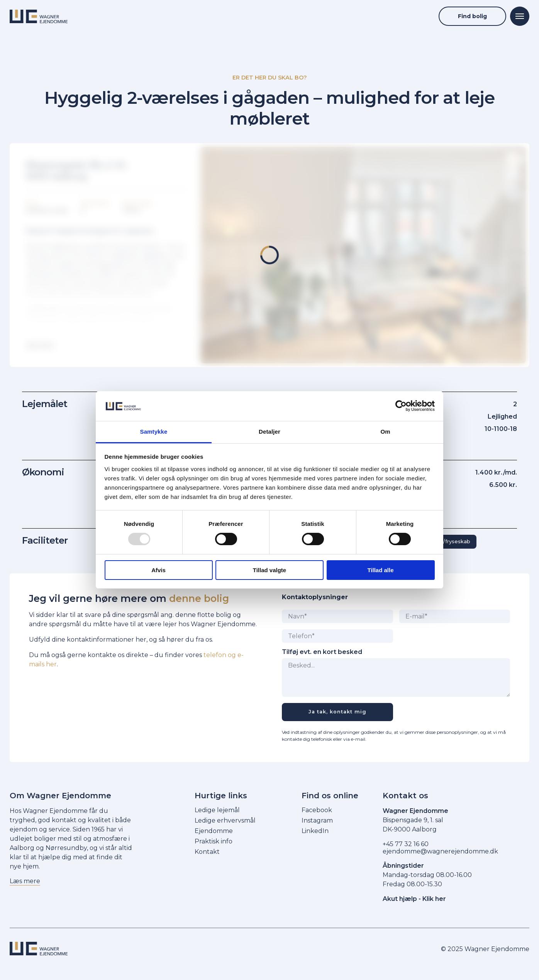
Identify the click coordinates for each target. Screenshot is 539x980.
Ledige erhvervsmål (225, 820)
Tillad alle (380, 570)
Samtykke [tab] (154, 432)
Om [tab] (385, 432)
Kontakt (207, 852)
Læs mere (25, 881)
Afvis (158, 570)
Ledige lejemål (217, 810)
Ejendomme (214, 831)
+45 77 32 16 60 (406, 844)
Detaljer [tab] (269, 432)
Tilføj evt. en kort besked (322, 652)
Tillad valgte (269, 570)
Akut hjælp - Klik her (414, 899)
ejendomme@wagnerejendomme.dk (440, 851)
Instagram (317, 820)
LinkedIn (315, 831)
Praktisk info (214, 841)
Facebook (317, 810)
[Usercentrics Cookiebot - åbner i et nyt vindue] (401, 406)
